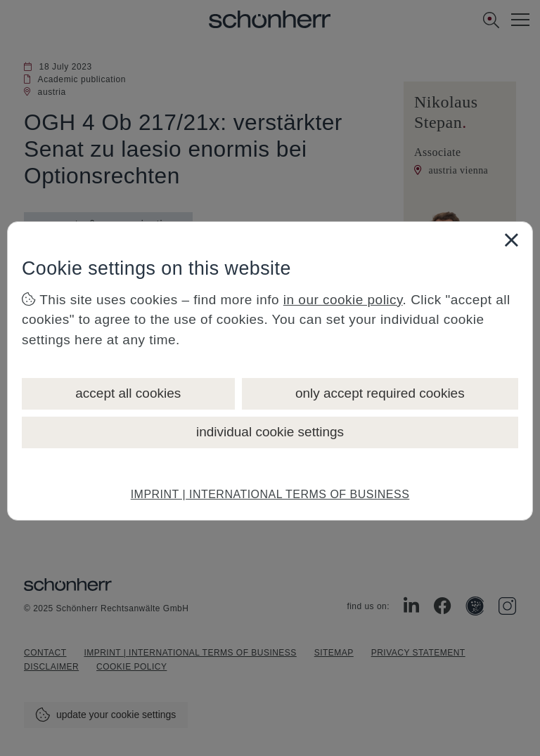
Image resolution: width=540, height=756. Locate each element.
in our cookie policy (343, 300)
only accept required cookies (380, 393)
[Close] (511, 240)
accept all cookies (128, 393)
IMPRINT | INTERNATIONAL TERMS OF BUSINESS (270, 494)
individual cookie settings (270, 432)
